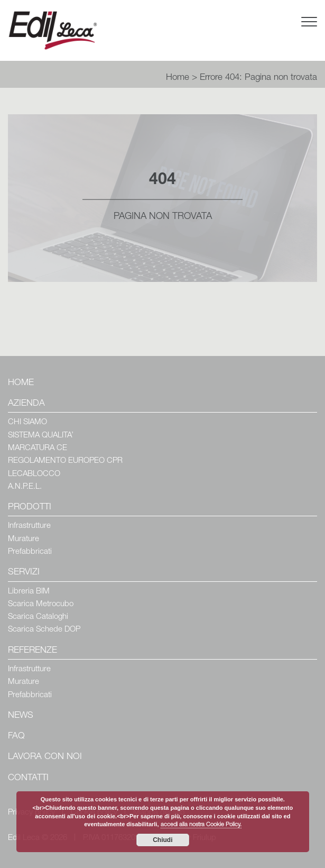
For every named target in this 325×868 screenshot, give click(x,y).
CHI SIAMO (27, 422)
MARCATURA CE (38, 448)
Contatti (28, 778)
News (21, 716)
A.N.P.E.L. (25, 487)
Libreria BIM (29, 592)
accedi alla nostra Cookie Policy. (201, 825)
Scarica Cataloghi (38, 617)
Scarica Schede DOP (44, 630)
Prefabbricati (30, 552)
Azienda (26, 404)
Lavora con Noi (45, 757)
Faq (16, 737)
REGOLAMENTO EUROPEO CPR (65, 461)
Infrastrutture (29, 526)
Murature (24, 539)
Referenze (32, 651)
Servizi (24, 573)
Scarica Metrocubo (41, 604)
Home (178, 78)
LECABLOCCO (34, 474)
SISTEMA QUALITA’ (41, 436)
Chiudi (162, 840)
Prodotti (30, 508)
